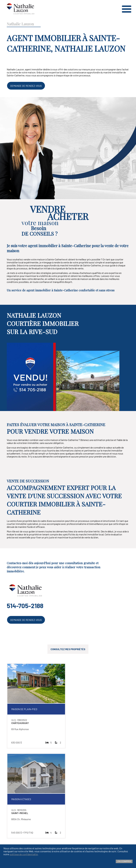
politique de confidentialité (24, 854)
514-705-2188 (25, 606)
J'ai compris (124, 861)
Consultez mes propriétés (68, 649)
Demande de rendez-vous (26, 86)
